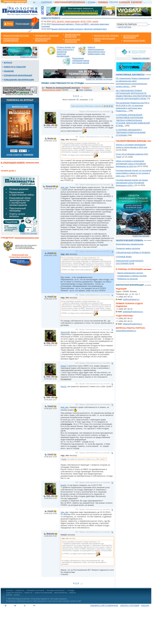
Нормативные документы (130, 74)
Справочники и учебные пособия (132, 276)
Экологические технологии (72, 41)
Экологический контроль (16, 36)
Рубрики (86, 88)
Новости (28, 593)
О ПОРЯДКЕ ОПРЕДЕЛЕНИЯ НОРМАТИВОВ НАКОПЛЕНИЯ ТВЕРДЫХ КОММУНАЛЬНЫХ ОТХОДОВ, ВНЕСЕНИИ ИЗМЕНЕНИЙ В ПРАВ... (133, 120)
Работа (72, 593)
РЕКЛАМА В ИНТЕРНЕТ (56, 591)
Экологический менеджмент (131, 37)
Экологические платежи (106, 36)
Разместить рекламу (29, 57)
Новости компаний (43, 593)
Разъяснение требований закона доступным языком (81, 60)
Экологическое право (134, 41)
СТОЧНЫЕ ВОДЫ (124, 257)
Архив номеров (14, 155)
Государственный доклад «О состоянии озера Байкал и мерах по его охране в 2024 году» (133, 173)
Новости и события (15, 67)
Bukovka (50, 534)
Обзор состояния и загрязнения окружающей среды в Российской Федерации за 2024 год (131, 164)
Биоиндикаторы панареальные (130, 244)
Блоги (17, 595)
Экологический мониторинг (43, 40)
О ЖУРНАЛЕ (47, 2)
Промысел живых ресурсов (128, 248)
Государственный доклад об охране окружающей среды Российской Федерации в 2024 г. (132, 183)
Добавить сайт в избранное (104, 606)
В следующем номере (13, 163)
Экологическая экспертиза (72, 36)
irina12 (50, 253)
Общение (9, 71)
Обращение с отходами (47, 36)
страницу (88, 90)
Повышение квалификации (19, 80)
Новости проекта (51, 18)
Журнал (8, 63)
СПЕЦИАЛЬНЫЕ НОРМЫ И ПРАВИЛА (133, 253)
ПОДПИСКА (20, 591)
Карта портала (125, 27)
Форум (9, 595)
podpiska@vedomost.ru (133, 312)
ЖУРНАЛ (10, 591)
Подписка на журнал (20, 100)
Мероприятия (61, 593)
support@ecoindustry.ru (126, 331)
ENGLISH (145, 606)
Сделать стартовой (130, 606)
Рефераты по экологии (128, 279)
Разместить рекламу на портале (99, 79)
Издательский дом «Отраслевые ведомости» (33, 599)
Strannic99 (50, 186)
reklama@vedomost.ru (132, 324)
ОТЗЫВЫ (92, 2)
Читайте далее (8, 171)
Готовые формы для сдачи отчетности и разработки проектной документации (66, 52)
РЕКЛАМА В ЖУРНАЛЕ (35, 591)
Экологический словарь (130, 240)
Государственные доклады (131, 141)
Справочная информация (18, 75)
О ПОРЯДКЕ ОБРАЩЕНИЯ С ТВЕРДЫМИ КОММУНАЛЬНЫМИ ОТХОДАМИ (131, 132)
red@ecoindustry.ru (131, 299)
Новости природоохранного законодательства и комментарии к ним (96, 51)
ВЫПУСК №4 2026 (20, 107)
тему (81, 90)
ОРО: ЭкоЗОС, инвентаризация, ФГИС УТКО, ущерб (75, 21)
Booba (50, 138)
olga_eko (50, 125)
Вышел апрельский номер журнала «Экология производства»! (79, 29)
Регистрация (22, 24)
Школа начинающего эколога (130, 273)
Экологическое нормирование (11, 40)
